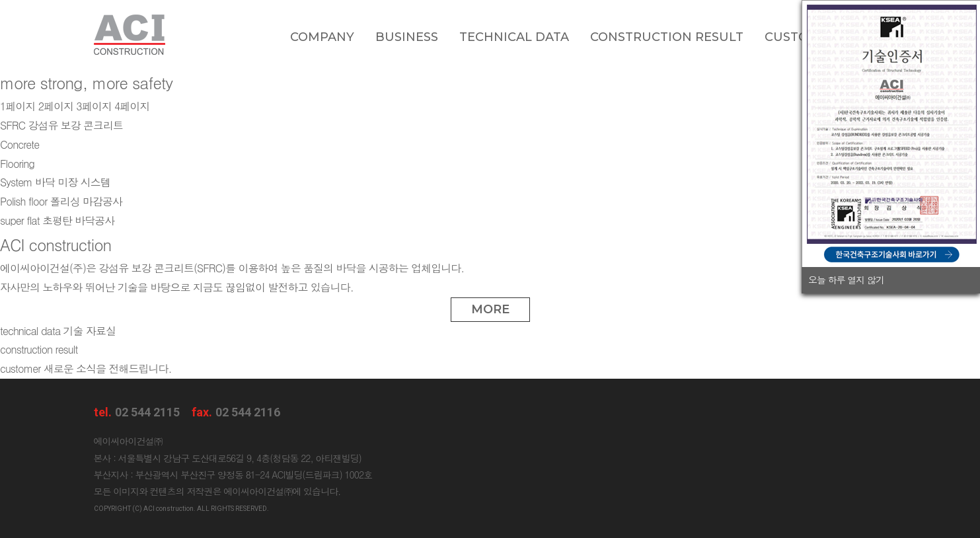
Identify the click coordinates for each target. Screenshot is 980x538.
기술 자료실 (58, 331)
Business (407, 37)
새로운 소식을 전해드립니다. (86, 368)
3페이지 (94, 106)
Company (322, 37)
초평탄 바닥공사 (57, 220)
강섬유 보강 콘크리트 (61, 125)
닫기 (966, 280)
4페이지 (132, 106)
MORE (490, 309)
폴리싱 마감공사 (61, 201)
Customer (801, 37)
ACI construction (130, 35)
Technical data (514, 37)
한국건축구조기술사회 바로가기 (892, 254)
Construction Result (667, 37)
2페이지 (56, 106)
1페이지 (18, 106)
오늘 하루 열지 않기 (846, 280)
